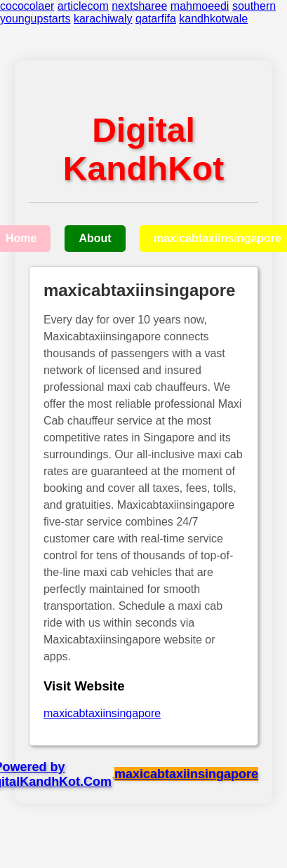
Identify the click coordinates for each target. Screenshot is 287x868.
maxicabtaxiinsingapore (102, 713)
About (95, 238)
